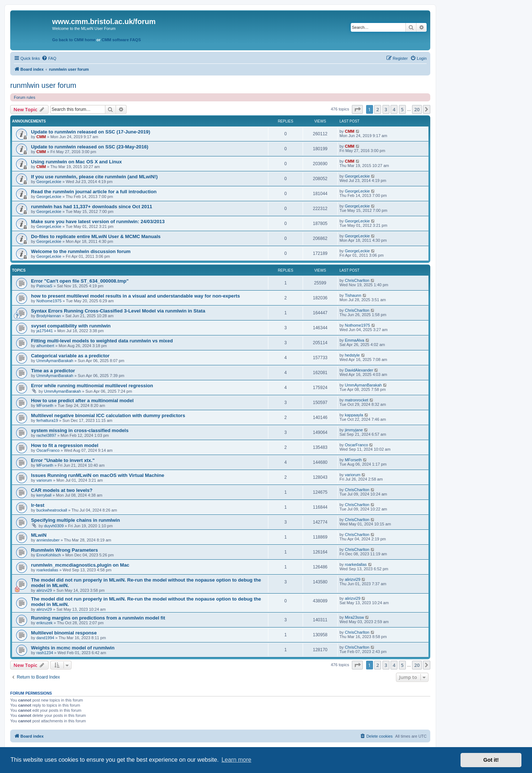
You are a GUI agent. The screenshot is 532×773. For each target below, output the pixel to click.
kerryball (44, 495)
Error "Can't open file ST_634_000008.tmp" (80, 281)
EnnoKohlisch (49, 555)
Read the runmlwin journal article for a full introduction (94, 192)
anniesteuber (48, 540)
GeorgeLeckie (49, 182)
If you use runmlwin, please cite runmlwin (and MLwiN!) (94, 177)
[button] (357, 109)
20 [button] (417, 109)
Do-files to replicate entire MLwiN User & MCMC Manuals (96, 236)
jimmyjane (354, 430)
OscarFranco (48, 450)
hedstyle (352, 355)
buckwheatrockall (52, 510)
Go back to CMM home (74, 40)
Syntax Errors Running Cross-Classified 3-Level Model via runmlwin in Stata (118, 311)
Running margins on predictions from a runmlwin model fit (98, 618)
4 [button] (394, 109)
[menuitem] (49, 58)
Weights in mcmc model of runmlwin (73, 648)
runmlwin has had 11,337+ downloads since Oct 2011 (92, 207)
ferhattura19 (47, 420)
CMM (41, 137)
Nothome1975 (49, 301)
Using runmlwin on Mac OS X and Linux (76, 162)
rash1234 (45, 653)
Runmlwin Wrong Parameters (65, 550)
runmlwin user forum (43, 85)
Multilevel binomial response (64, 633)
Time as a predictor (53, 371)
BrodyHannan (49, 316)
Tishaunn (353, 295)
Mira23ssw (355, 617)
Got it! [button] (491, 760)
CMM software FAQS (121, 40)
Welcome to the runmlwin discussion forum (81, 251)
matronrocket (357, 400)
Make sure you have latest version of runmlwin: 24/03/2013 (98, 222)
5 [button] (402, 109)
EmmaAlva (355, 340)
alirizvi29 (44, 590)
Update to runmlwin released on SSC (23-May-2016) (90, 147)
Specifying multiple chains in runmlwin (75, 520)
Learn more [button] (236, 760)
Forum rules (25, 97)
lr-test (38, 505)
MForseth (45, 405)
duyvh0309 (54, 526)
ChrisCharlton (357, 280)
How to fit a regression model (65, 445)
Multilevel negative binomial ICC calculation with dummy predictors (108, 415)
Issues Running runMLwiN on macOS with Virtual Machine (98, 475)
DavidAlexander (359, 370)
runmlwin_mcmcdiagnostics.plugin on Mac (80, 565)
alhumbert (45, 346)
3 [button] (386, 109)
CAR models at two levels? (62, 490)
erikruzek (45, 623)
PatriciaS (44, 286)
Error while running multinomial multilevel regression (92, 386)
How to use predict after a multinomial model (82, 401)
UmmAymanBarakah (55, 361)
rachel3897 (46, 435)
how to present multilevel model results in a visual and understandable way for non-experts (135, 296)
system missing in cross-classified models (80, 430)
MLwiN (39, 535)
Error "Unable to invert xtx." (63, 460)
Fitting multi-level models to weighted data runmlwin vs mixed (102, 341)
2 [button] (378, 109)
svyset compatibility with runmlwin (71, 326)
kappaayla (354, 415)
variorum (44, 480)
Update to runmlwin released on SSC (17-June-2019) (91, 132)
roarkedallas (47, 570)
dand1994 (45, 638)
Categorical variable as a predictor (70, 356)
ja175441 (45, 331)
